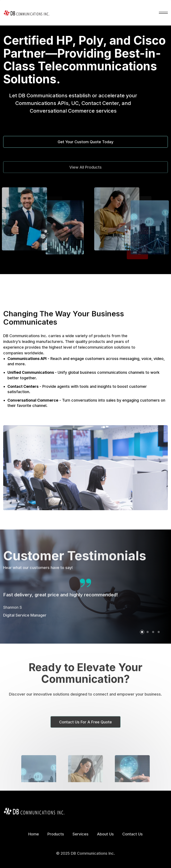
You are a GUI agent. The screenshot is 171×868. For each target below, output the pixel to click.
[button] (163, 13)
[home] (26, 13)
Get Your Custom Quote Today (85, 142)
